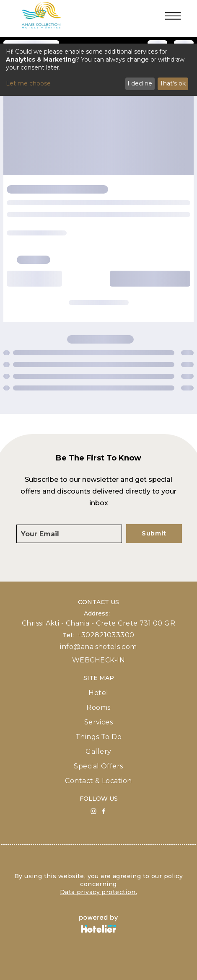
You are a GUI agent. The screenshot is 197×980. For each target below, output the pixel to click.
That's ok (173, 83)
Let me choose (28, 83)
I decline (140, 83)
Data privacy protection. (98, 892)
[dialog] (98, 70)
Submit (154, 533)
